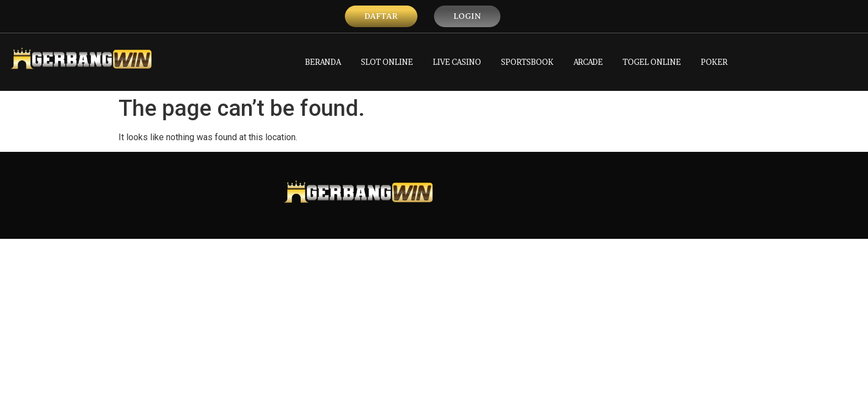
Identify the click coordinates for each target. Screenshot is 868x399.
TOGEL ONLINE (652, 62)
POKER (714, 62)
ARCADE (588, 62)
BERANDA (323, 62)
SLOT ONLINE (387, 62)
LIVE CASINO (457, 62)
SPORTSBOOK (527, 62)
